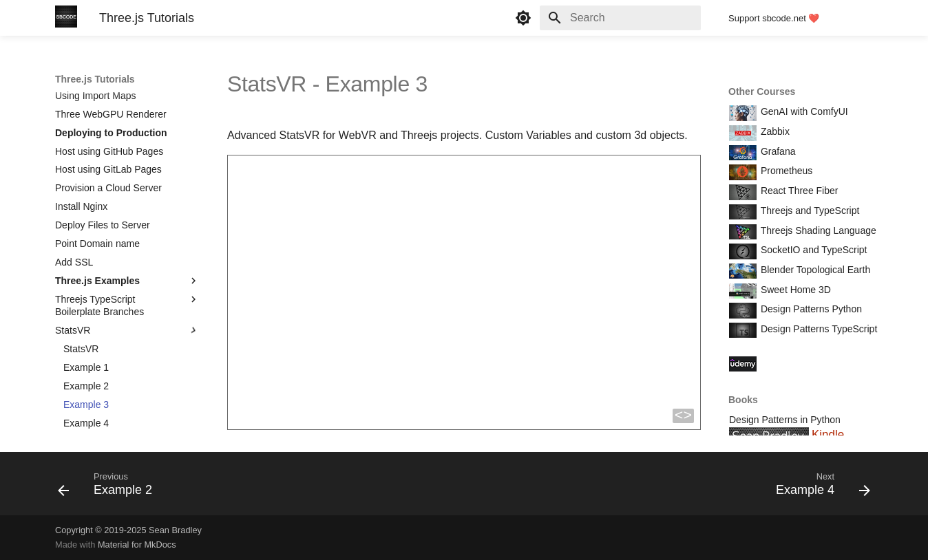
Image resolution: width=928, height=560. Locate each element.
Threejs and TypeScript (809, 211)
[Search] (620, 18)
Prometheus (785, 171)
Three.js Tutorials (95, 79)
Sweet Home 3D (794, 290)
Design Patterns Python (810, 309)
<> (683, 416)
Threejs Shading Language (817, 230)
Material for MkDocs (137, 545)
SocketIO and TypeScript (813, 250)
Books (743, 400)
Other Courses (762, 91)
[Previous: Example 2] (109, 488)
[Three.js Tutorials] (66, 18)
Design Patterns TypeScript (818, 329)
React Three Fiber (798, 191)
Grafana (777, 151)
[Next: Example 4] (819, 488)
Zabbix (774, 131)
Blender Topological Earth (814, 270)
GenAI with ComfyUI (803, 111)
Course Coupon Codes (808, 363)
